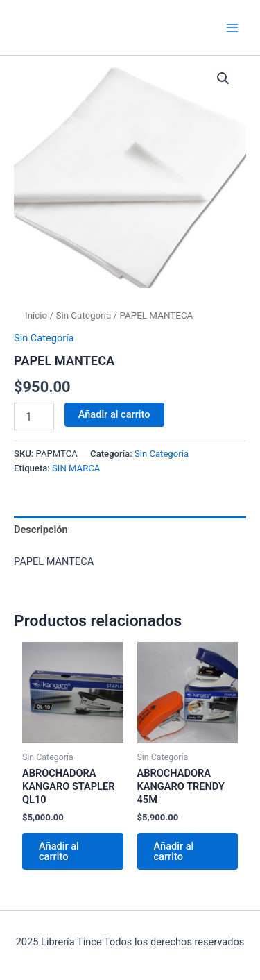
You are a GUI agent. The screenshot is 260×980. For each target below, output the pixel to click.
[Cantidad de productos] (34, 416)
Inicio (36, 315)
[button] (223, 78)
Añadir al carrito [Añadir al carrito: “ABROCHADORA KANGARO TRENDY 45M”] (174, 851)
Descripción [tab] (41, 530)
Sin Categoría (83, 315)
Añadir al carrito (114, 414)
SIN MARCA (76, 468)
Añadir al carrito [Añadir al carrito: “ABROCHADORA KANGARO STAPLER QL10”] (59, 851)
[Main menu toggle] (232, 27)
